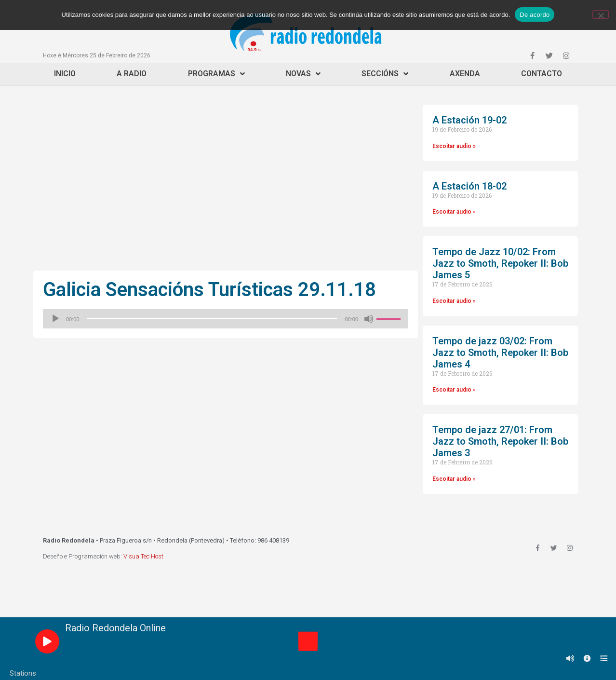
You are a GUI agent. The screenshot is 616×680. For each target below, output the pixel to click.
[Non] (601, 14)
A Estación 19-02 (469, 120)
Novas (303, 74)
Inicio (65, 74)
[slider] (212, 319)
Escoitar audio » (454, 146)
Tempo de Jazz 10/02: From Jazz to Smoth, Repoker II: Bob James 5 (500, 263)
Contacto (542, 74)
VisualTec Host (143, 556)
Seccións (385, 74)
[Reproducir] (55, 319)
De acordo (535, 15)
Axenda (465, 74)
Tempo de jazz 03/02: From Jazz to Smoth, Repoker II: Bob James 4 (500, 353)
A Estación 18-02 (469, 186)
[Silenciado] (369, 319)
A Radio (132, 74)
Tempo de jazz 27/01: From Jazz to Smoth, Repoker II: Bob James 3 (500, 441)
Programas (216, 74)
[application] (226, 319)
